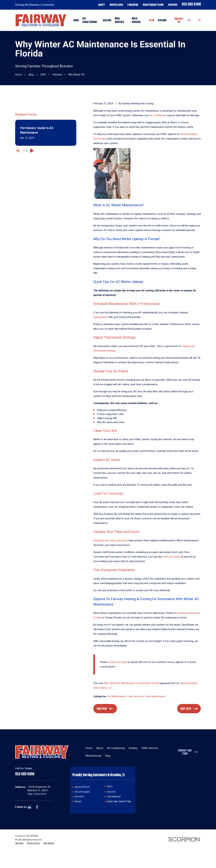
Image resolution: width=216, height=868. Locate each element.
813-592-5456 (191, 4)
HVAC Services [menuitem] (119, 20)
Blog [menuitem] (152, 20)
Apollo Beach (82, 787)
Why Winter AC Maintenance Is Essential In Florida (132, 683)
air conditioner (158, 115)
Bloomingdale (82, 792)
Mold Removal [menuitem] (136, 20)
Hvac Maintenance (155, 696)
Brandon (80, 796)
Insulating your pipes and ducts (111, 540)
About (102, 5)
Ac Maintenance (117, 696)
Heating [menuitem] (107, 20)
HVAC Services (150, 748)
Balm (110, 786)
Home (89, 748)
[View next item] (32, 192)
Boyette (111, 792)
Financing (133, 5)
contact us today (118, 662)
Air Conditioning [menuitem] (90, 20)
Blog (108, 756)
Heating (133, 748)
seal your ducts (172, 557)
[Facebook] (37, 807)
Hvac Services (135, 696)
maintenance (100, 317)
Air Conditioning (116, 748)
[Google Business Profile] (29, 807)
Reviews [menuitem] (162, 20)
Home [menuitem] (76, 20)
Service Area (116, 5)
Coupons (173, 5)
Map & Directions (37, 794)
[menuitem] (19, 862)
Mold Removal (93, 756)
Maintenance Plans (153, 5)
